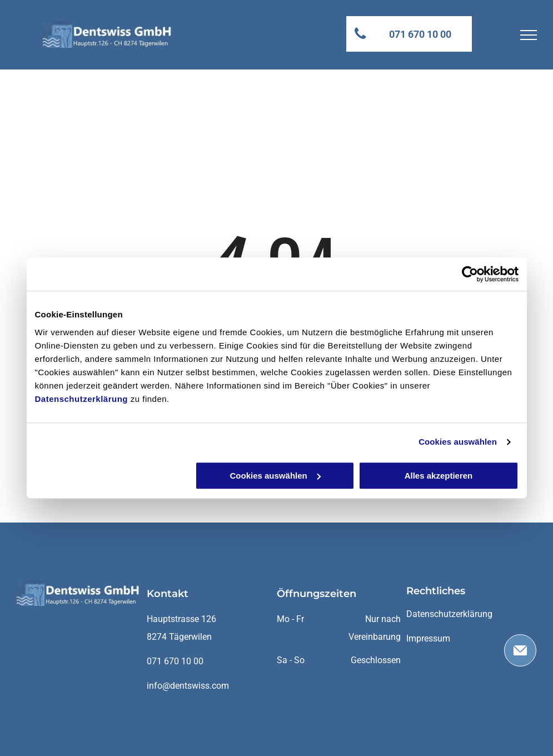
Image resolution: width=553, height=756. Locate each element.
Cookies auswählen (458, 442)
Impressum (428, 638)
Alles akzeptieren (439, 476)
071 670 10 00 (175, 661)
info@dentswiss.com (188, 686)
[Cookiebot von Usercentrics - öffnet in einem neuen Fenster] (470, 274)
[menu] (529, 35)
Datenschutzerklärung (82, 399)
